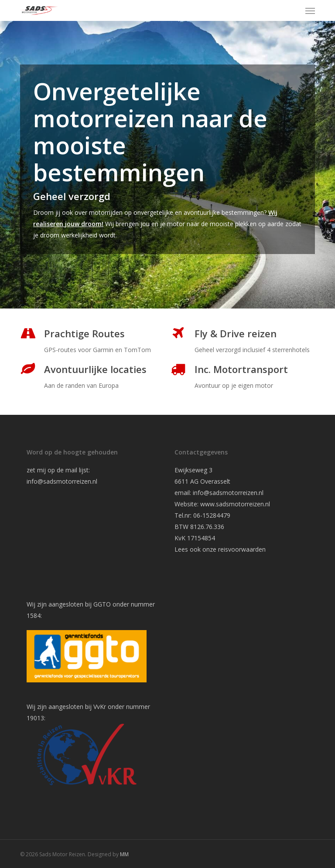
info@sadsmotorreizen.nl (63, 481)
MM (124, 854)
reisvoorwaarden (242, 549)
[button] (310, 10)
